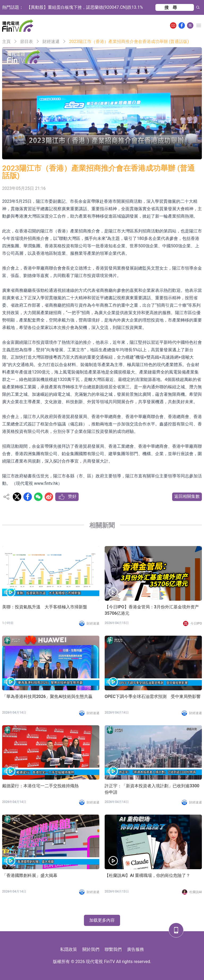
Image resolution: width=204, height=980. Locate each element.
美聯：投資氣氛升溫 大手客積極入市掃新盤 (45, 607)
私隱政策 (69, 949)
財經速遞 (51, 41)
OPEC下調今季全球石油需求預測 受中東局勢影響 (153, 696)
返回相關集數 (187, 496)
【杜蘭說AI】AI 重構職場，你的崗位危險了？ (147, 875)
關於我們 (91, 949)
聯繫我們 (113, 949)
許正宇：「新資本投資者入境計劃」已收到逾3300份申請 (152, 789)
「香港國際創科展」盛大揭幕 (30, 875)
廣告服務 (135, 949)
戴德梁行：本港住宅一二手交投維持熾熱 (40, 786)
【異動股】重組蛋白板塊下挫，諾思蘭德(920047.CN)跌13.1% (85, 7)
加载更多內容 (102, 920)
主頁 (6, 41)
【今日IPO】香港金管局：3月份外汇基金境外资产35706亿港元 (152, 610)
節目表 (27, 41)
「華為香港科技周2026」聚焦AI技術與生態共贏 (47, 696)
